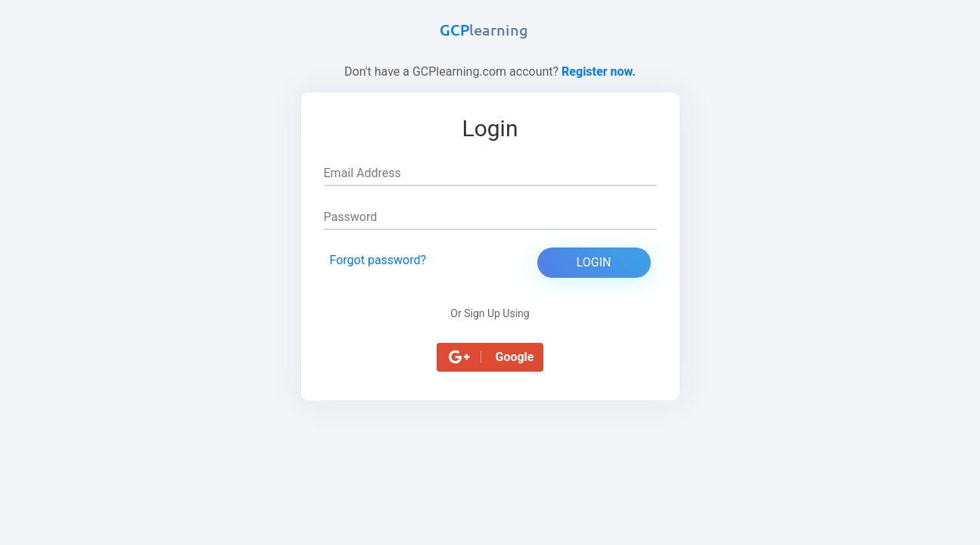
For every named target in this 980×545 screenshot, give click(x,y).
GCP (484, 30)
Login (594, 262)
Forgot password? (378, 260)
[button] (490, 357)
